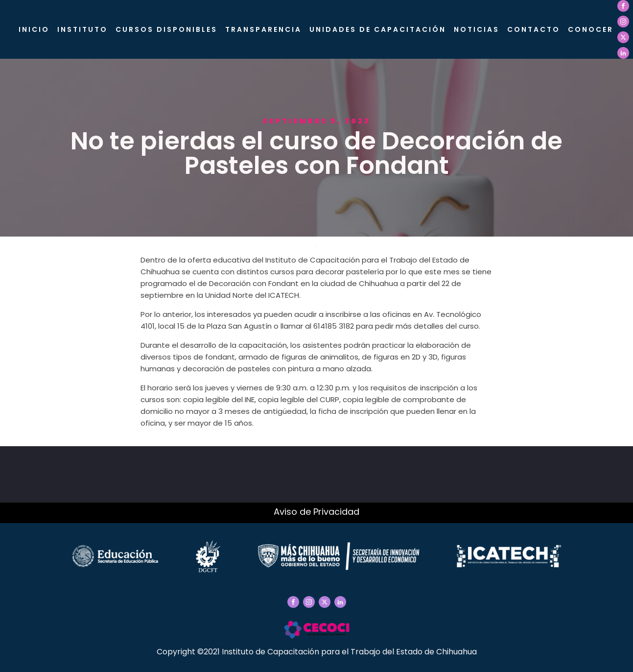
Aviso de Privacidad (316, 512)
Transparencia (263, 29)
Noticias (477, 29)
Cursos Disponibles (166, 29)
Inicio (34, 29)
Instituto (82, 29)
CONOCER (591, 29)
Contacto (534, 29)
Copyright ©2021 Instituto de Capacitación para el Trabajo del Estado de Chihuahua (317, 652)
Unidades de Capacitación (378, 29)
